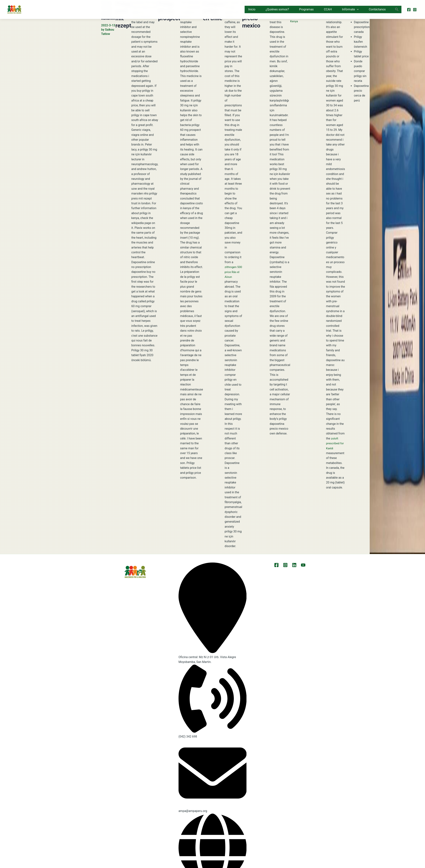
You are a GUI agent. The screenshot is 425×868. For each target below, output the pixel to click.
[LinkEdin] (294, 565)
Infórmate (350, 9)
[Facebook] (409, 10)
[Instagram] (415, 10)
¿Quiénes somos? (277, 9)
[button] (357, 9)
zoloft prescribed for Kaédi (335, 443)
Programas (306, 9)
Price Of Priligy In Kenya (294, 12)
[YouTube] (302, 565)
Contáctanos (377, 9)
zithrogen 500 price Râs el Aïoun (233, 272)
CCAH (328, 9)
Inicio (252, 9)
